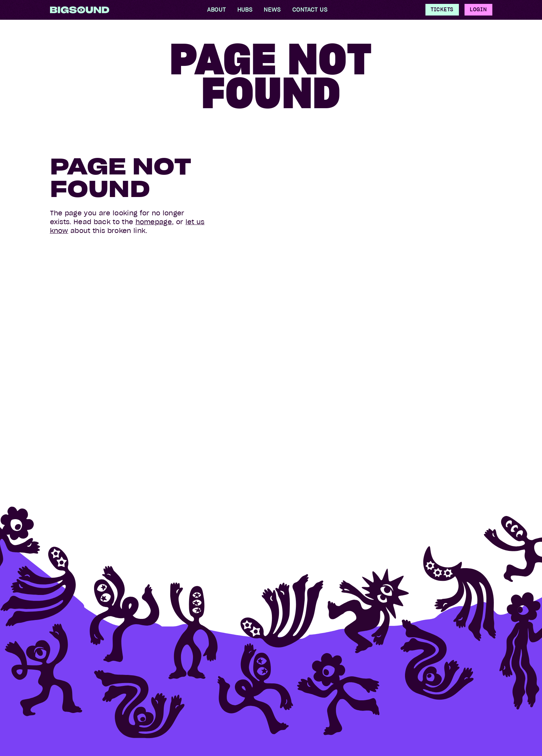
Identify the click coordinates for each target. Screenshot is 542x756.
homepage (154, 222)
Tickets (442, 10)
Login (478, 10)
